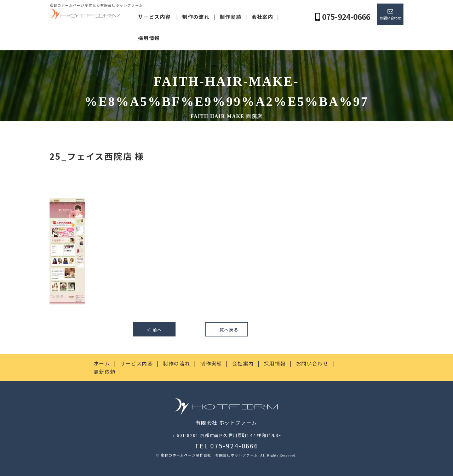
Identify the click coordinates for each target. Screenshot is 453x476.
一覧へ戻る (226, 330)
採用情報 (149, 38)
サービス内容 (154, 17)
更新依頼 (105, 372)
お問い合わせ (390, 18)
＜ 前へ (154, 330)
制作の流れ (196, 17)
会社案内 (263, 17)
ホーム (102, 363)
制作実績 (231, 17)
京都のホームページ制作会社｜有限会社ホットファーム (210, 455)
